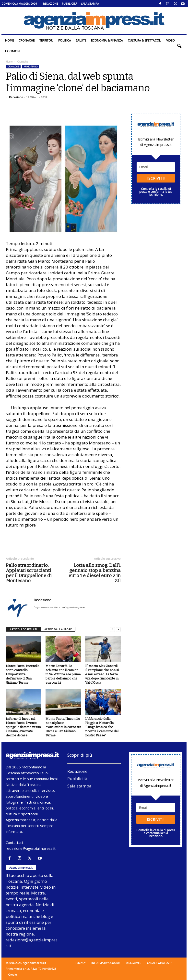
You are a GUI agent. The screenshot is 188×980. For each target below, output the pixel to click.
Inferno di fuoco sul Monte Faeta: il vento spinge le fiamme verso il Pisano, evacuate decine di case (23, 727)
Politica (65, 40)
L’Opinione (13, 51)
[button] (179, 46)
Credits (13, 975)
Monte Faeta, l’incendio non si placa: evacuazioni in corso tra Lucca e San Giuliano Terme (63, 727)
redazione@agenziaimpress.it (31, 848)
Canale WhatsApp (159, 963)
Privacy (80, 963)
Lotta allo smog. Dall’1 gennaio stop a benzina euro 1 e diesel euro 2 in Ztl (95, 573)
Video (170, 40)
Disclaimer (134, 963)
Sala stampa (90, 4)
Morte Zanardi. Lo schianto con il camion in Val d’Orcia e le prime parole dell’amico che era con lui (63, 674)
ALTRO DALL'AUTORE (58, 629)
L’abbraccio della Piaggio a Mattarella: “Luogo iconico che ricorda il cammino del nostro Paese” (102, 727)
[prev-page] (112, 630)
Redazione (51, 4)
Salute (81, 40)
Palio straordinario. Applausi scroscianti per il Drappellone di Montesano (29, 573)
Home (9, 40)
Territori (46, 40)
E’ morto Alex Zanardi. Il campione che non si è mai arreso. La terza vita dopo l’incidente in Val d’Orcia (102, 674)
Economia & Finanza (107, 40)
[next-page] (118, 630)
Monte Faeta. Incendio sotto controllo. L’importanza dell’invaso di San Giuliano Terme (23, 674)
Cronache (27, 40)
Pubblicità (70, 4)
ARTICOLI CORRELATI (23, 629)
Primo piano (30, 67)
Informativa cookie (106, 963)
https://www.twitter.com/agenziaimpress (59, 607)
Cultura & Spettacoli (145, 40)
